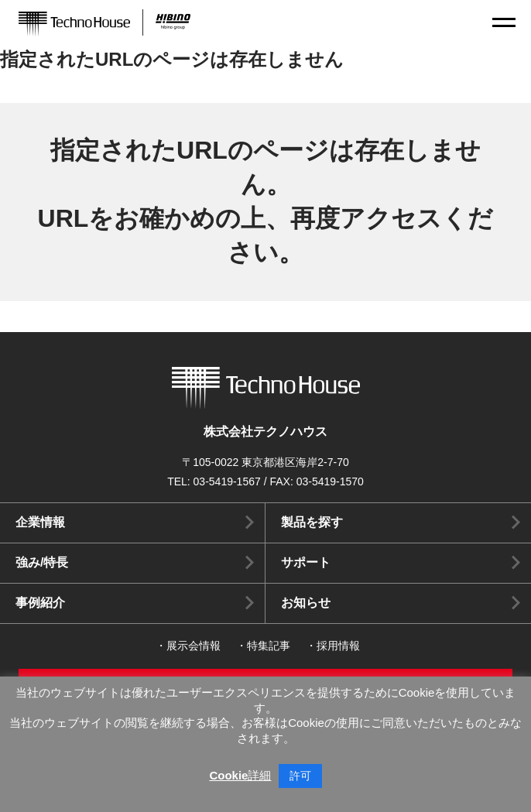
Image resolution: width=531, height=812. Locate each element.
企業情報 (40, 522)
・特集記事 (263, 646)
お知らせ (306, 603)
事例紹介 (40, 603)
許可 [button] (300, 776)
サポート (306, 562)
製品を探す (312, 522)
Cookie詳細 (240, 775)
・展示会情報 (188, 646)
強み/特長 (42, 562)
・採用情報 (333, 646)
